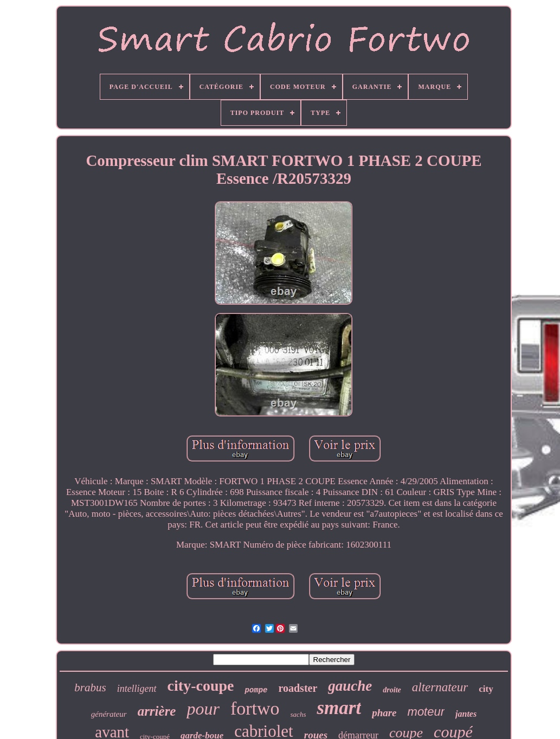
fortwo (255, 708)
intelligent (137, 689)
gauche (350, 686)
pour (203, 709)
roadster (298, 688)
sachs (298, 714)
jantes (466, 714)
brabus (90, 687)
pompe (256, 690)
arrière (157, 711)
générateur (109, 714)
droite (392, 690)
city (486, 689)
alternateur (440, 687)
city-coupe (201, 686)
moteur (426, 712)
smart (339, 708)
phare (384, 713)
